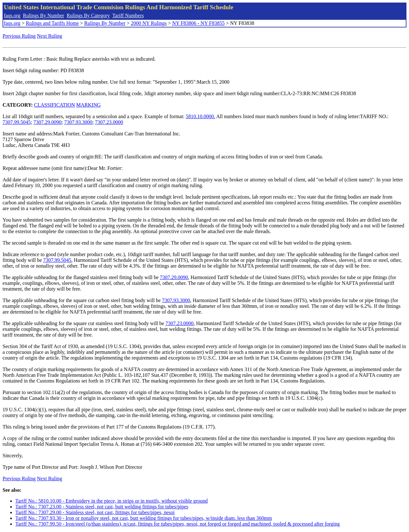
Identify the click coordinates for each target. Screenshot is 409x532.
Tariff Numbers (128, 15)
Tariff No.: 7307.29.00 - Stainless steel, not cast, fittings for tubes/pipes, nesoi (95, 512)
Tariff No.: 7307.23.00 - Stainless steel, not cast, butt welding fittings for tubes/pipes (102, 507)
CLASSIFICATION (55, 105)
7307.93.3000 (78, 122)
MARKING (89, 105)
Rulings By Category (88, 15)
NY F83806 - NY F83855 (198, 23)
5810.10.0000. (200, 116)
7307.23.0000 (109, 122)
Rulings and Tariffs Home (52, 23)
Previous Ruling (19, 36)
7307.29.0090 (47, 122)
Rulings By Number (44, 15)
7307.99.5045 (17, 122)
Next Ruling (50, 36)
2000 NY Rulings (149, 23)
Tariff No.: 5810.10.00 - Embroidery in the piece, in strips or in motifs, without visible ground (112, 501)
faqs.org (12, 15)
